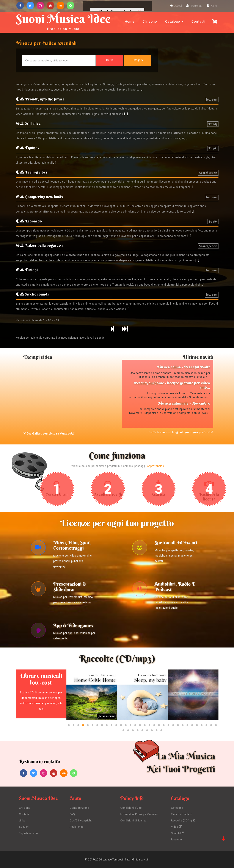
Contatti (198, 22)
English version (28, 833)
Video (177, 827)
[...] (142, 90)
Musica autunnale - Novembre (184, 403)
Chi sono (150, 22)
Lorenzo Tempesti (113, 859)
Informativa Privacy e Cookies (139, 815)
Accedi (176, 6)
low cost (212, 100)
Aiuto (212, 6)
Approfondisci (156, 466)
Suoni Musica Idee (64, 21)
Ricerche (176, 839)
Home (130, 22)
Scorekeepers (208, 173)
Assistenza (77, 827)
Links (22, 821)
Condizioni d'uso (131, 809)
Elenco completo (182, 815)
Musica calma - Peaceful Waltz (184, 367)
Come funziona (79, 809)
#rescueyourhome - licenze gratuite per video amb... (172, 385)
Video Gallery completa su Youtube (49, 434)
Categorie (177, 809)
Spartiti (177, 833)
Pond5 (213, 124)
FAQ (72, 815)
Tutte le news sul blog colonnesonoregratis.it (181, 432)
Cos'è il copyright (81, 821)
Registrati (194, 6)
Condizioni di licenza (133, 821)
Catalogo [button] (174, 22)
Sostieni (24, 827)
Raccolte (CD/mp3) (183, 821)
